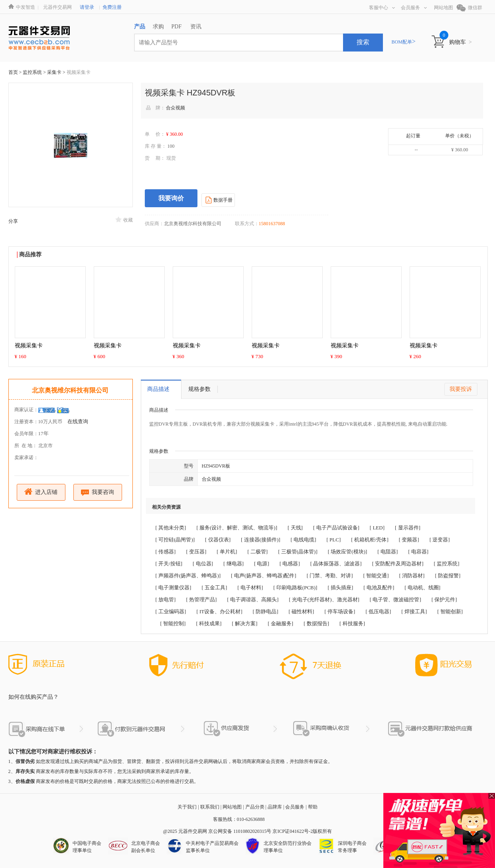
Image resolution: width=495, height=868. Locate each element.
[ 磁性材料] (302, 611)
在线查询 (78, 421)
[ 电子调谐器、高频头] (253, 599)
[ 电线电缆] (304, 540)
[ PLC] (334, 540)
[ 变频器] (409, 540)
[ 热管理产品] (201, 599)
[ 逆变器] (440, 540)
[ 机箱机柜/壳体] (370, 540)
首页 (13, 72)
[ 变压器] (196, 552)
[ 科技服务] (352, 623)
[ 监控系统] (447, 564)
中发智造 (26, 7)
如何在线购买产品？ (34, 697)
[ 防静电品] (266, 611)
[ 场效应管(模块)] (348, 552)
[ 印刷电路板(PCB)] (295, 588)
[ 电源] (262, 564)
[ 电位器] (203, 564)
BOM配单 (404, 42)
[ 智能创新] (450, 611)
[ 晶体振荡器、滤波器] (336, 564)
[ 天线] (295, 528)
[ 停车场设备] (340, 611)
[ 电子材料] (250, 588)
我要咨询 (98, 492)
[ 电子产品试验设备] (336, 528)
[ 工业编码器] (171, 611)
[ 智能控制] (173, 623)
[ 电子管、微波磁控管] (395, 599)
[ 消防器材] (412, 576)
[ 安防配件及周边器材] (398, 564)
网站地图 (444, 8)
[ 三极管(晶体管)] (298, 552)
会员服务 (414, 8)
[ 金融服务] (280, 623)
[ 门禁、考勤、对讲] (330, 576)
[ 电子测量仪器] (174, 588)
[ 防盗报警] (448, 576)
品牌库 (275, 807)
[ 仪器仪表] (218, 540)
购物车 (460, 42)
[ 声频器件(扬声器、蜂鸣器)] (188, 576)
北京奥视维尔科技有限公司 (70, 390)
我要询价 (171, 198)
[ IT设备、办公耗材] (219, 611)
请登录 (87, 7)
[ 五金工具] (214, 588)
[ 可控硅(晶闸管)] (175, 540)
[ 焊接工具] (414, 611)
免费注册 (112, 7)
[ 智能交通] (376, 576)
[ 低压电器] (378, 611)
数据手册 (218, 200)
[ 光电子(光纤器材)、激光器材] (324, 599)
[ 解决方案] (245, 623)
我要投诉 (461, 389)
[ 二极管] (257, 552)
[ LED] (377, 528)
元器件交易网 (57, 7)
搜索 (363, 42)
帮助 (313, 807)
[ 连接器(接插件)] (261, 540)
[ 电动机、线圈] (422, 588)
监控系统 (33, 72)
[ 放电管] (166, 599)
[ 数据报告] (316, 623)
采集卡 (55, 72)
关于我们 (187, 807)
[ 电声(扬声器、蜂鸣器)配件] (264, 576)
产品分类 (255, 807)
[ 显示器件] (408, 528)
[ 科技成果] (209, 623)
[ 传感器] (166, 552)
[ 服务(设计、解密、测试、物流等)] (237, 528)
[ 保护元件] (444, 599)
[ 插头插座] (340, 588)
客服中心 (382, 8)
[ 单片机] (227, 552)
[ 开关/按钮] (169, 564)
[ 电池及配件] (379, 588)
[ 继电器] (234, 564)
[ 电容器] (418, 552)
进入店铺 (41, 492)
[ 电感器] (290, 564)
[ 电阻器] (388, 552)
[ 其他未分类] (171, 528)
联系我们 (210, 807)
